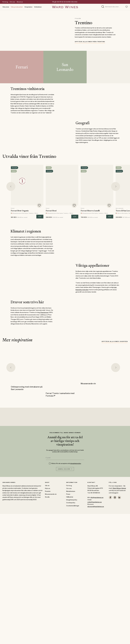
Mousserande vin (51, 494)
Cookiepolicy (71, 503)
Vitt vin (47, 486)
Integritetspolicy (72, 500)
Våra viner (6, 7)
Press (68, 494)
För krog (5, 2)
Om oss (12, 2)
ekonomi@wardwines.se (96, 507)
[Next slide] (116, 186)
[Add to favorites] (39, 205)
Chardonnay (44, 313)
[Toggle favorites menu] (127, 7)
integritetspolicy (76, 464)
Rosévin (48, 492)
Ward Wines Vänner (119, 489)
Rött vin (48, 489)
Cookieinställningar (73, 506)
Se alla (47, 497)
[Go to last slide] (11, 186)
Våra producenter (17, 7)
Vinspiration (28, 7)
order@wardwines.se (95, 502)
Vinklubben (38, 7)
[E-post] (65, 458)
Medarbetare (71, 492)
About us (20, 2)
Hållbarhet (70, 497)
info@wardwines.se (97, 498)
